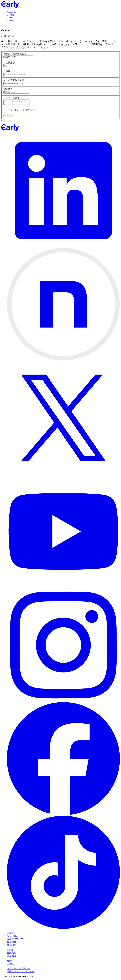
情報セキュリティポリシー (21, 972)
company (11, 934)
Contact (10, 20)
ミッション (13, 936)
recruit (10, 951)
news (9, 962)
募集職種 (11, 953)
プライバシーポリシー (13, 111)
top (3, 121)
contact (10, 964)
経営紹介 (11, 946)
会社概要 (11, 943)
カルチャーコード (16, 940)
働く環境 (11, 956)
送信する (8, 116)
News (9, 17)
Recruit (10, 15)
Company (11, 12)
